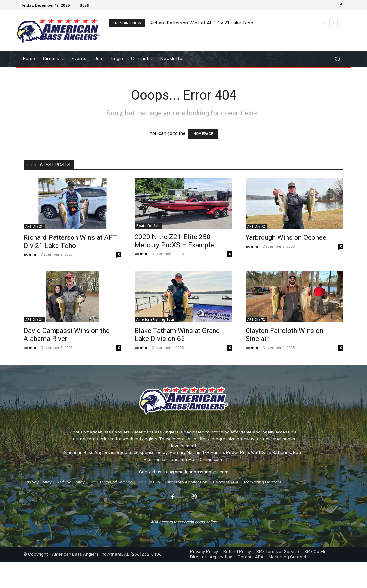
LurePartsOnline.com (201, 459)
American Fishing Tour (155, 319)
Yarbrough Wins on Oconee (286, 237)
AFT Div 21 (34, 226)
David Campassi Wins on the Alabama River (67, 335)
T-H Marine (213, 453)
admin (30, 254)
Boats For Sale (148, 226)
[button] (337, 59)
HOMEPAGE (203, 134)
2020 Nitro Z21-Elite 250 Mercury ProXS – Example (174, 241)
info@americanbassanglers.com (196, 472)
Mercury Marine (185, 453)
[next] (334, 23)
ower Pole (239, 453)
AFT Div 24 (34, 319)
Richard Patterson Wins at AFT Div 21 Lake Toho (201, 23)
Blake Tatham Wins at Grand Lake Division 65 (177, 335)
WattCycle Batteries (271, 453)
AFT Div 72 (256, 226)
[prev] (323, 23)
